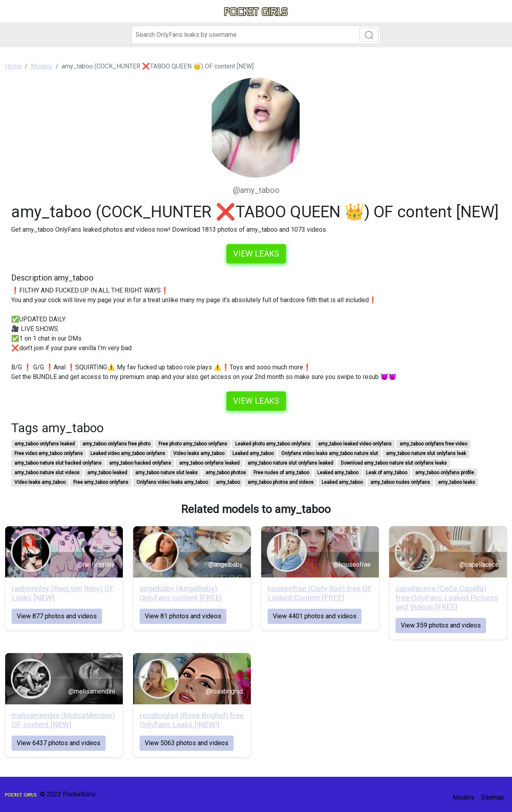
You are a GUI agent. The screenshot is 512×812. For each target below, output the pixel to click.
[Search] (256, 35)
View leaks (256, 254)
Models (464, 797)
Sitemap (492, 797)
